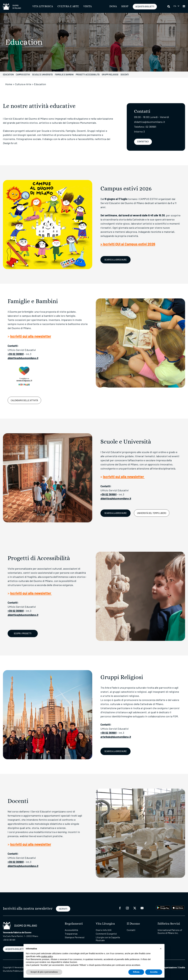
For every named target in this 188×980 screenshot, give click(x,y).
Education (8, 75)
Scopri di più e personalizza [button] (44, 972)
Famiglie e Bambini (64, 75)
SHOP (125, 6)
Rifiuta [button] (136, 972)
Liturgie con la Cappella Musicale (108, 939)
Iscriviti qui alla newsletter (31, 336)
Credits (182, 967)
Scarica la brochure (116, 751)
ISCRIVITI (63, 909)
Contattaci (143, 142)
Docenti (125, 75)
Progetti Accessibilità (88, 75)
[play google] (163, 907)
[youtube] (142, 908)
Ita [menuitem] (175, 6)
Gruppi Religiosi (110, 75)
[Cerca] (169, 6)
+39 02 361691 (16, 354)
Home (9, 84)
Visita (88, 6)
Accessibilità (71, 930)
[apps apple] (178, 907)
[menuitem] (176, 6)
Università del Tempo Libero (152, 513)
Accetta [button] (154, 972)
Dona (113, 6)
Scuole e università (42, 75)
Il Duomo (133, 924)
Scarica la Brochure (116, 260)
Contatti (131, 930)
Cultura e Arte (68, 6)
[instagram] (127, 908)
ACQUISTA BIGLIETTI (145, 7)
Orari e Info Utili (104, 930)
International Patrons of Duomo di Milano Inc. (170, 931)
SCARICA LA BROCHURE (116, 513)
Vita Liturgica (43, 6)
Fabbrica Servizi (169, 924)
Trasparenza (71, 934)
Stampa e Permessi (75, 937)
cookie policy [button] (47, 956)
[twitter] (135, 908)
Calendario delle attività (24, 400)
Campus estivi (23, 75)
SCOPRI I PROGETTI (23, 633)
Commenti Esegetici (106, 934)
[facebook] (120, 908)
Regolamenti (74, 924)
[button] (184, 6)
